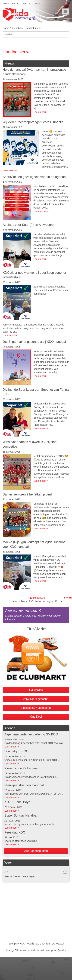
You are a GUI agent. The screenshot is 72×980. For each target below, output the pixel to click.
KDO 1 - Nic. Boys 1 (19, 802)
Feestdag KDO (15, 832)
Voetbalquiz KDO (16, 751)
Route (26, 4)
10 (43, 598)
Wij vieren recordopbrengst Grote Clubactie (33, 122)
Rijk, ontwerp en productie (27, 950)
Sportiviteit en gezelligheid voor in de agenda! (35, 177)
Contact (16, 4)
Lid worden (36, 690)
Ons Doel (36, 717)
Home (6, 4)
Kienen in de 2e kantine (21, 768)
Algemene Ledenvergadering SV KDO (31, 734)
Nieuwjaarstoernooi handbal (24, 785)
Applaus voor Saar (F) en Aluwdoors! (29, 225)
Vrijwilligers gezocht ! (36, 699)
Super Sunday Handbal (21, 815)
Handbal (17, 28)
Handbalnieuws (33, 28)
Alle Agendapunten (36, 851)
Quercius (62, 950)
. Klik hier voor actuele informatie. (36, 614)
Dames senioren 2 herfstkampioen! (27, 494)
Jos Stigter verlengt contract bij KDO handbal (34, 342)
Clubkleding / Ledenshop (36, 708)
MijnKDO (36, 4)
